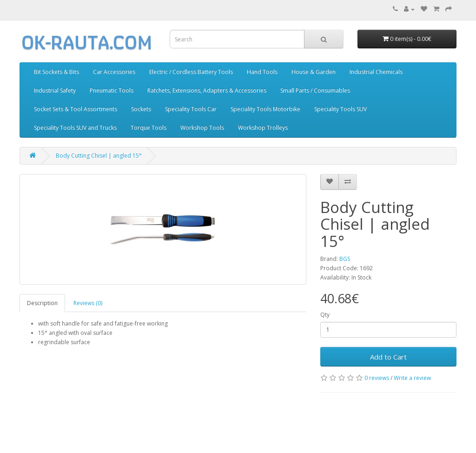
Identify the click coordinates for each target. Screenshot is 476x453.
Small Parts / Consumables (315, 90)
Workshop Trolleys (263, 128)
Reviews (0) (88, 303)
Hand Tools (262, 72)
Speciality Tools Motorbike (265, 109)
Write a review (412, 378)
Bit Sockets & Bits (56, 72)
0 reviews (377, 378)
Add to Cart (388, 357)
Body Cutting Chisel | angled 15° (99, 156)
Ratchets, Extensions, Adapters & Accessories (207, 90)
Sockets (141, 109)
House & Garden (314, 72)
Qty (325, 315)
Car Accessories (114, 72)
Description (42, 303)
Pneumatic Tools (112, 90)
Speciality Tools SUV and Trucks (75, 128)
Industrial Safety (55, 90)
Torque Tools (149, 128)
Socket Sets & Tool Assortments (76, 109)
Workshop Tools (202, 128)
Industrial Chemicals (376, 72)
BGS (345, 259)
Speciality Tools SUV (340, 109)
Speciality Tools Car (191, 109)
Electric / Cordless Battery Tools (191, 72)
